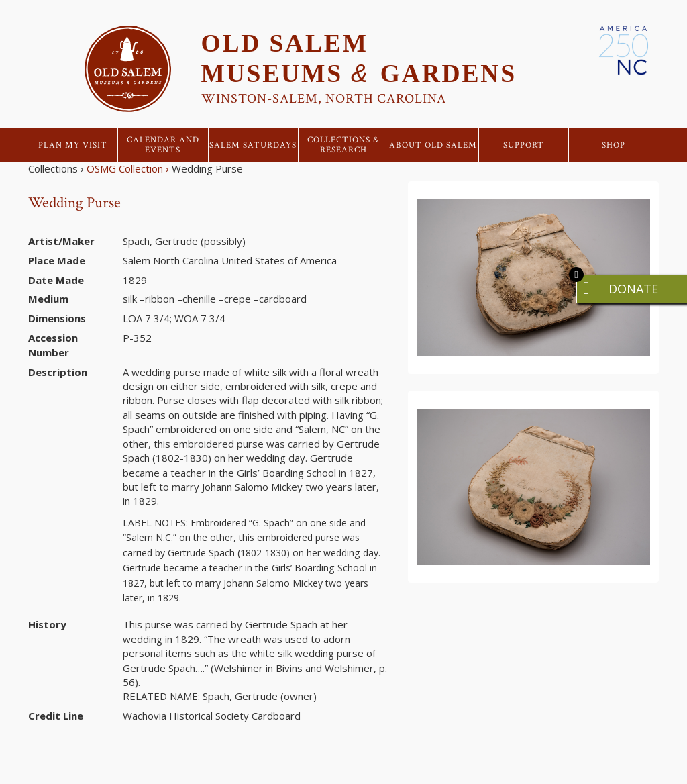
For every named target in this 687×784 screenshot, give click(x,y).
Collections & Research (343, 145)
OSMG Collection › (128, 168)
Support (524, 145)
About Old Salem (433, 145)
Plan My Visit (73, 145)
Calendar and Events (163, 145)
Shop (614, 145)
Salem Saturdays (253, 145)
